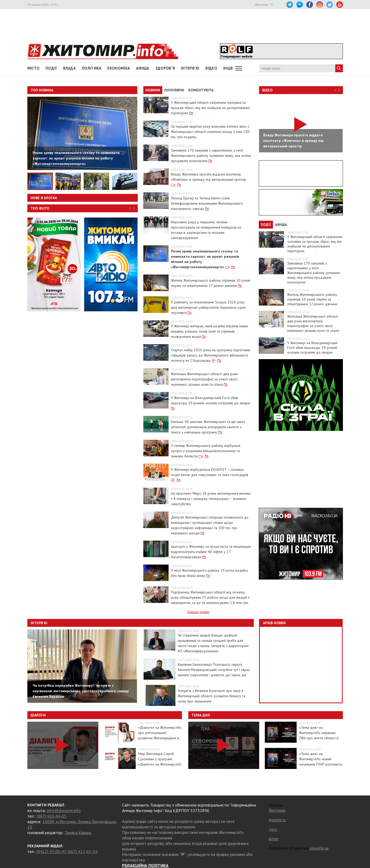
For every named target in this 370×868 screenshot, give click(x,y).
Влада (70, 68)
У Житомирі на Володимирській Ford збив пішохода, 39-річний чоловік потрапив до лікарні (312, 348)
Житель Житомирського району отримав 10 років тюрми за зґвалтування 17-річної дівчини (312, 299)
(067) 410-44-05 (52, 816)
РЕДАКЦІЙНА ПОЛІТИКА (145, 865)
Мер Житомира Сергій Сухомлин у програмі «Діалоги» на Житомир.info (160, 759)
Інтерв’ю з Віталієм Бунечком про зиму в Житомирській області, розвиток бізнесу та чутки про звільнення (212, 696)
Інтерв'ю (190, 68)
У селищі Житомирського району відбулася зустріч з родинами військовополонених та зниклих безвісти (206, 451)
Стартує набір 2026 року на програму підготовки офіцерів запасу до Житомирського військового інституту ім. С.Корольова (211, 355)
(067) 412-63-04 (83, 851)
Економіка (119, 68)
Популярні (174, 90)
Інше (228, 68)
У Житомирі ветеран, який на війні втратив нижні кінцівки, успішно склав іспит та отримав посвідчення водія (209, 331)
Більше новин (198, 612)
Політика (92, 68)
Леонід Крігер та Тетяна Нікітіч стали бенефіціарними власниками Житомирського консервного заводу (207, 203)
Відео (267, 90)
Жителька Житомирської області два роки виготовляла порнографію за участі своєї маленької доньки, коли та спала (204, 379)
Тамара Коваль (78, 833)
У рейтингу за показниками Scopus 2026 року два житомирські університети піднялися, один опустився (208, 307)
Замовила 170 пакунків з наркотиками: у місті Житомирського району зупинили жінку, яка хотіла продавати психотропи (211, 156)
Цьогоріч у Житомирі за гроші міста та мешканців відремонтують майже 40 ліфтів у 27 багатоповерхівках (211, 552)
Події (51, 68)
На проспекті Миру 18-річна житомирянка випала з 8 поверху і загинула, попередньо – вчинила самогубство (211, 499)
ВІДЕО (211, 68)
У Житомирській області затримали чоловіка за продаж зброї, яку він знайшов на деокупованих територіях (210, 108)
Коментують (201, 90)
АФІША (143, 68)
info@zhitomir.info (64, 810)
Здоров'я (165, 68)
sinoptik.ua (319, 848)
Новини (153, 90)
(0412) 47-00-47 (51, 851)
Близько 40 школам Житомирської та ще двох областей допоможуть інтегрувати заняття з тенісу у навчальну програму (208, 427)
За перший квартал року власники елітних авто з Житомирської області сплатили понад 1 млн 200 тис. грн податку (210, 132)
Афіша (281, 225)
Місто (34, 68)
